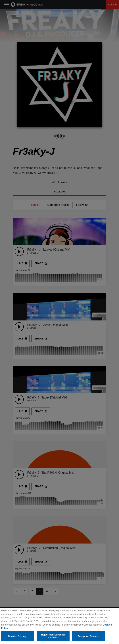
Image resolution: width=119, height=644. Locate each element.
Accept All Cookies (88, 636)
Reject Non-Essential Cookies (53, 636)
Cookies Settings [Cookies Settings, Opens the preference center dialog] (18, 636)
